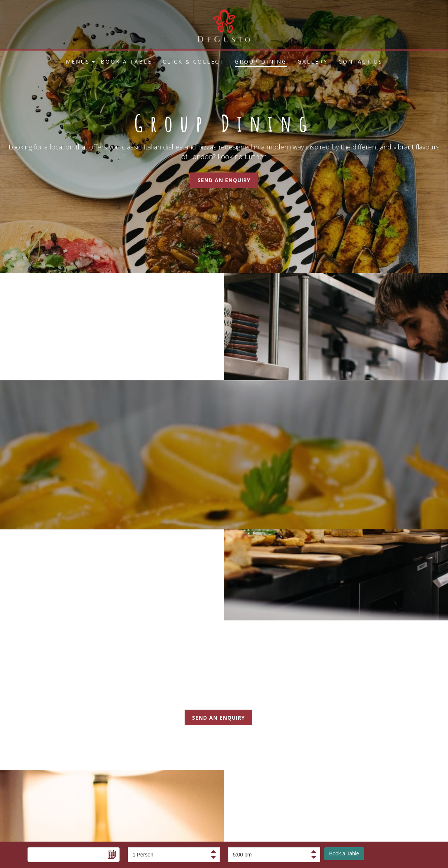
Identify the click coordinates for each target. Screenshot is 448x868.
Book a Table (344, 854)
